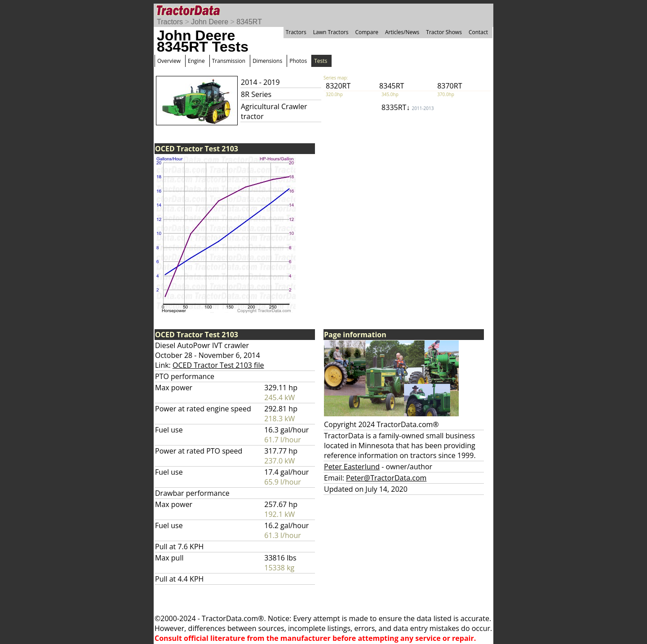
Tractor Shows (444, 32)
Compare (367, 32)
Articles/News (402, 32)
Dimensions (267, 61)
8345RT (249, 22)
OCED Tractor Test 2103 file (218, 365)
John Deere (210, 22)
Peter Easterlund (352, 467)
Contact (478, 32)
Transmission (229, 61)
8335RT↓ (408, 107)
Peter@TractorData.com (386, 478)
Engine (196, 61)
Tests (321, 61)
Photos (298, 61)
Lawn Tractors (331, 32)
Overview (169, 61)
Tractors (170, 22)
